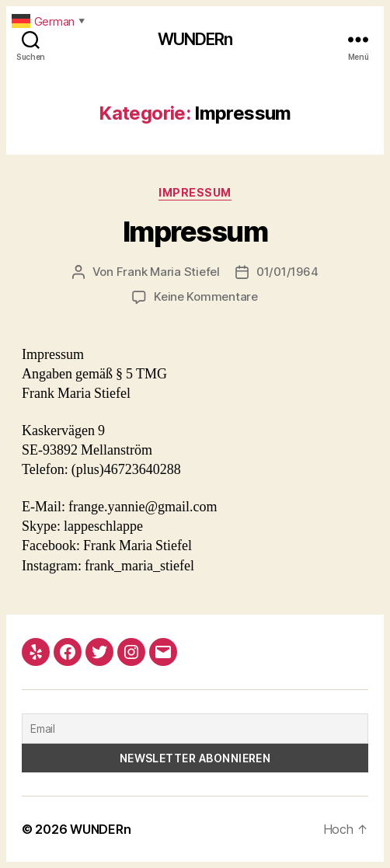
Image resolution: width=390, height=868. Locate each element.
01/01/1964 (287, 272)
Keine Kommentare (206, 296)
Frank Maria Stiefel (168, 272)
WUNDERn (195, 39)
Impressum (195, 192)
